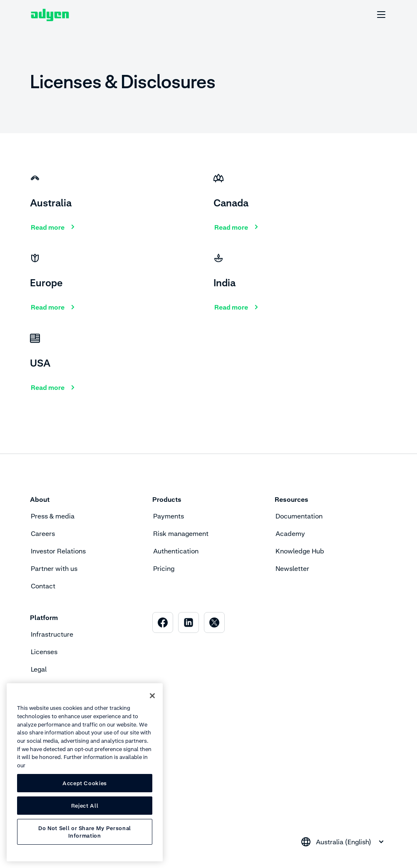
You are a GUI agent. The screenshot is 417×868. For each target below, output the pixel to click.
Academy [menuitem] (290, 533)
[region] (85, 772)
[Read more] (55, 227)
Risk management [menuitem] (181, 533)
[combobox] (344, 842)
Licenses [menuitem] (44, 652)
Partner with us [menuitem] (54, 568)
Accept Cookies (85, 783)
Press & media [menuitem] (53, 516)
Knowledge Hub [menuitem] (300, 551)
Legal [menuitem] (39, 669)
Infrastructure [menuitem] (52, 634)
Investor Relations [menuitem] (58, 551)
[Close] (152, 696)
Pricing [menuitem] (164, 568)
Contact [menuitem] (43, 586)
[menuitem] (163, 622)
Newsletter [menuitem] (292, 568)
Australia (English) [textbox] (344, 842)
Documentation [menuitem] (299, 516)
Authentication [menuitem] (176, 551)
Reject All (85, 806)
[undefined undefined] (377, 15)
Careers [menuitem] (43, 533)
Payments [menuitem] (169, 516)
